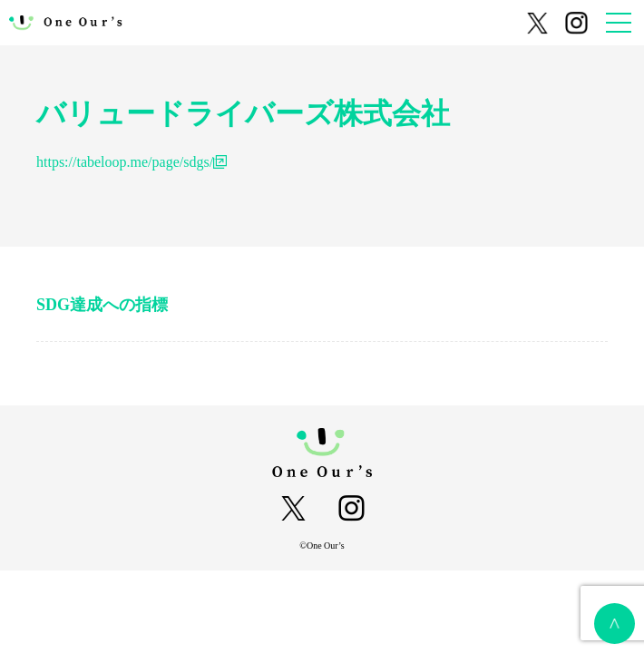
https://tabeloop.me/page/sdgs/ (132, 162)
